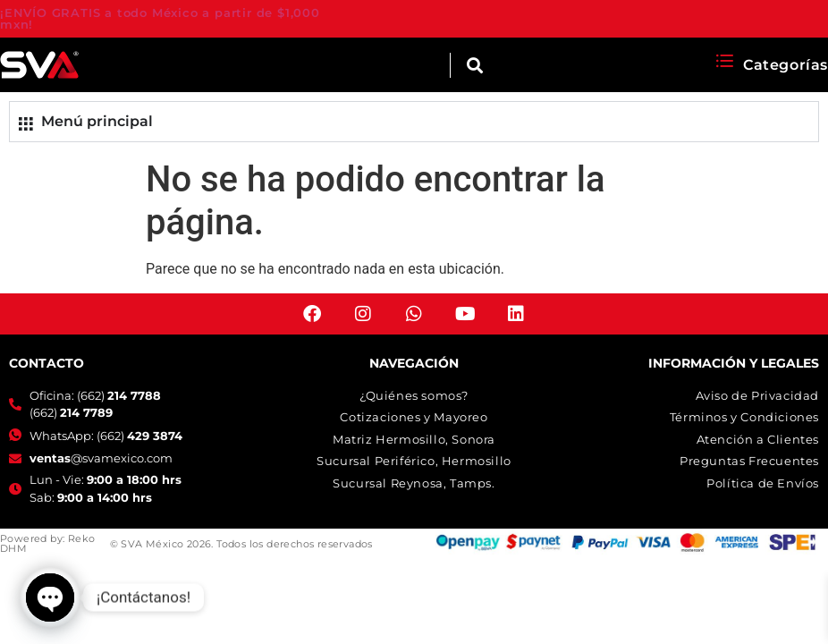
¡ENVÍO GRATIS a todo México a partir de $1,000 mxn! (160, 18)
